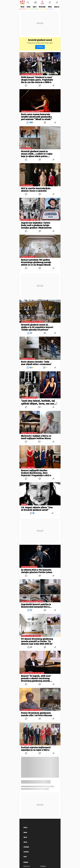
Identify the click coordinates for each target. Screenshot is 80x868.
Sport (35, 7)
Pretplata (43, 866)
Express (57, 7)
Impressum (27, 866)
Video (50, 7)
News (22, 7)
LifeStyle (26, 847)
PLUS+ (26, 827)
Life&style (42, 7)
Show (29, 7)
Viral (25, 857)
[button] (28, 2)
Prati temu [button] (40, 47)
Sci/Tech (26, 852)
